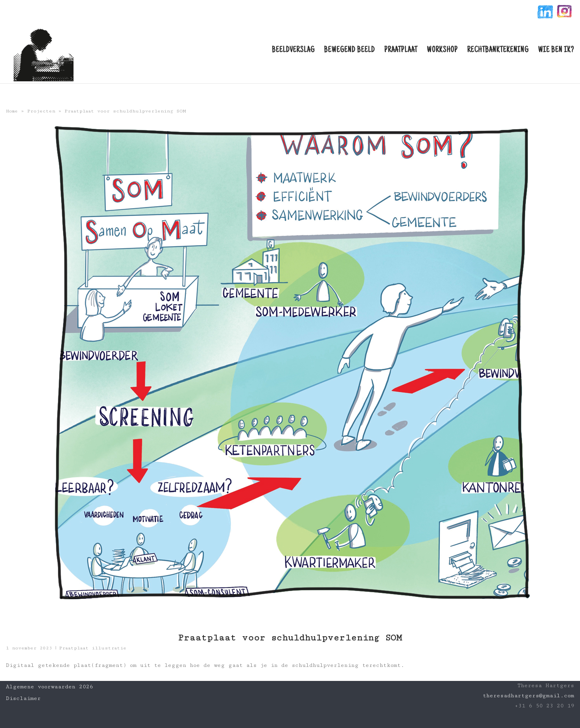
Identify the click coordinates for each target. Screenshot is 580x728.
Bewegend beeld (350, 50)
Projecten (41, 111)
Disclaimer (23, 698)
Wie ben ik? (556, 50)
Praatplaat (401, 50)
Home (12, 111)
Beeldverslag (293, 50)
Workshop (442, 50)
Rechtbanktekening (498, 50)
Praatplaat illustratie (93, 648)
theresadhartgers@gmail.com (528, 696)
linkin (544, 13)
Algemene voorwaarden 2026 (49, 687)
